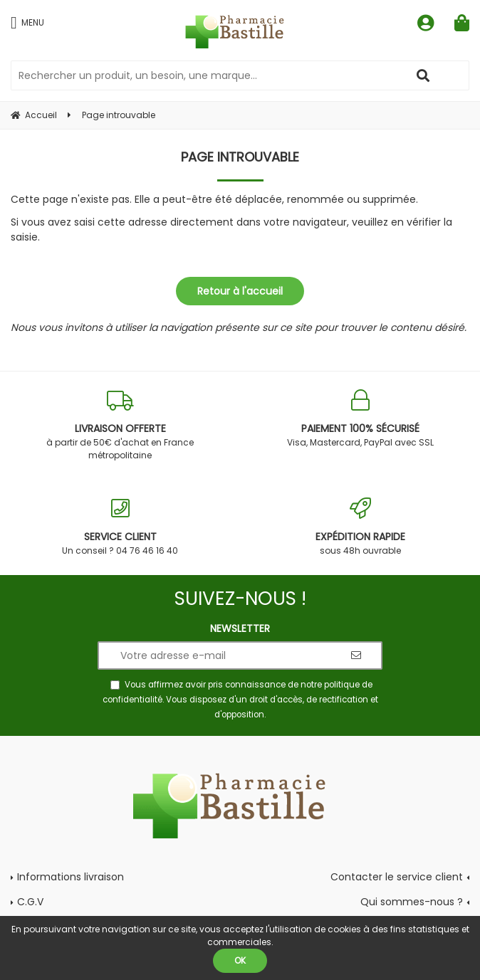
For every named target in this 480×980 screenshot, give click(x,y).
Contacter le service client (397, 877)
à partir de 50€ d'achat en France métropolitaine (120, 425)
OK (240, 960)
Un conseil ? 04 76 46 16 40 (120, 527)
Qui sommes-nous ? (412, 902)
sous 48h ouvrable (360, 527)
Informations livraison (71, 877)
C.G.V (30, 902)
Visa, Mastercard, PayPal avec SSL (360, 419)
